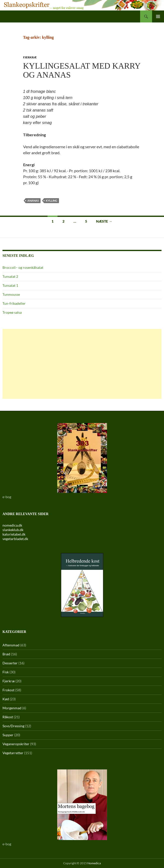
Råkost (8, 717)
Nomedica (94, 863)
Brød (6, 654)
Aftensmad (11, 645)
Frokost (8, 690)
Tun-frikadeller (14, 303)
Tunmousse (11, 294)
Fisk (6, 672)
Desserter (10, 663)
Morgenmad (12, 708)
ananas (33, 201)
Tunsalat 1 (10, 285)
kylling (52, 201)
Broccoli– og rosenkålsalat (23, 267)
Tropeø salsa (12, 312)
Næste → (104, 221)
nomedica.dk (12, 525)
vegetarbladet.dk (15, 539)
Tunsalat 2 (10, 276)
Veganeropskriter (16, 744)
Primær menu (158, 16)
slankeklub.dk (13, 530)
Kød (6, 699)
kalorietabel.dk (14, 534)
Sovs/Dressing (13, 726)
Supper (8, 735)
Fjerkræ (30, 57)
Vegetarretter (13, 753)
